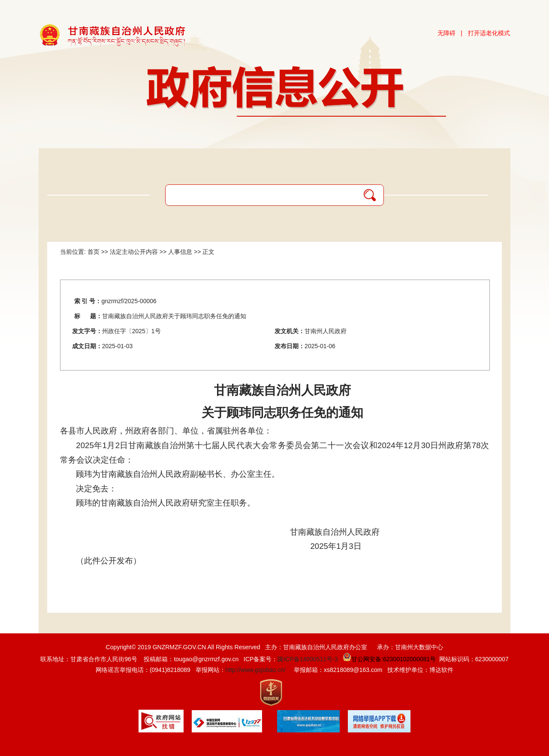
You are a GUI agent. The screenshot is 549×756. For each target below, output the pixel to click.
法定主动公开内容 (134, 252)
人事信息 (180, 252)
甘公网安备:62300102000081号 (388, 659)
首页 (94, 252)
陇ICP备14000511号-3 (308, 659)
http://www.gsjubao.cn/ (256, 670)
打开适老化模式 (489, 33)
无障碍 (446, 33)
